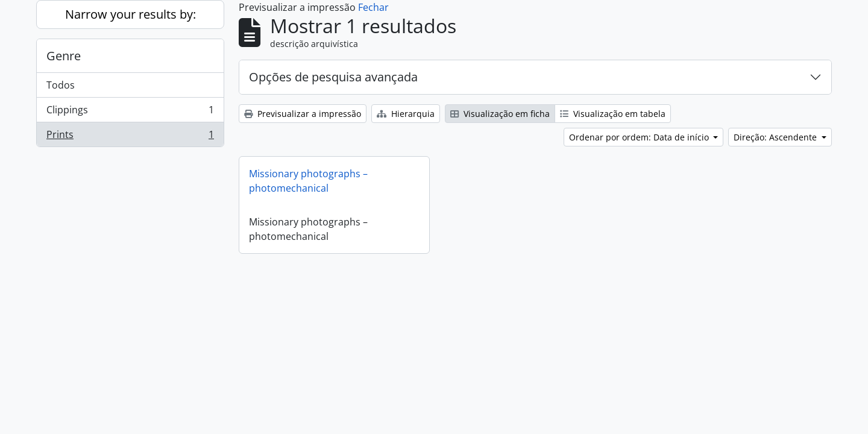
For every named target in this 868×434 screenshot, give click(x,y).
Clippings (130, 112)
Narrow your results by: (131, 14)
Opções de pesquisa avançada (333, 77)
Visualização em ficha (500, 114)
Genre (64, 56)
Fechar (373, 7)
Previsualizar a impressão (303, 114)
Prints (130, 137)
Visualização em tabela (613, 114)
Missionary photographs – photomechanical (308, 181)
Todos (61, 85)
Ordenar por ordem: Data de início (640, 137)
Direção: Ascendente (776, 137)
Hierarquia (406, 114)
